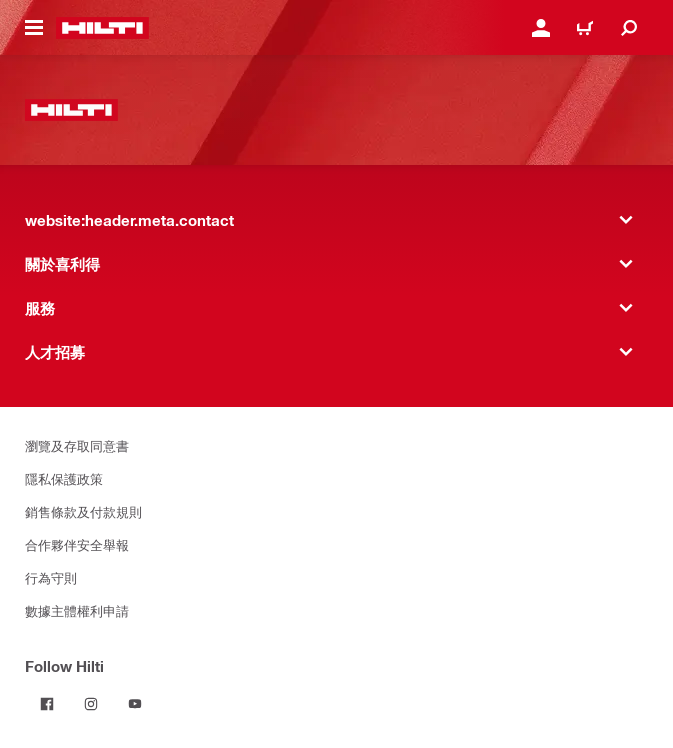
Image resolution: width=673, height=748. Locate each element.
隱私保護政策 (64, 478)
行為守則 (51, 577)
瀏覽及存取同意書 (77, 445)
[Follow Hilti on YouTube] (135, 704)
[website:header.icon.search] (629, 28)
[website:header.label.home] (102, 28)
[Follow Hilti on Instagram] (91, 704)
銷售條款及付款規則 (83, 511)
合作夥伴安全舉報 (77, 544)
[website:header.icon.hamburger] (34, 28)
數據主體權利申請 (77, 610)
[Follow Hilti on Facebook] (47, 704)
